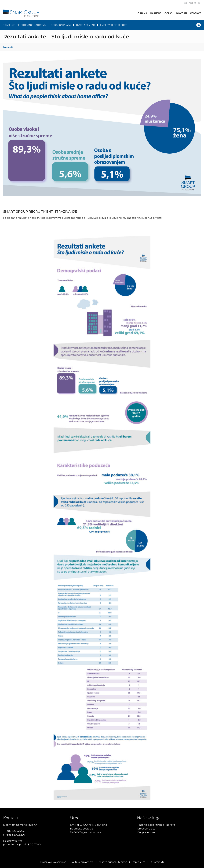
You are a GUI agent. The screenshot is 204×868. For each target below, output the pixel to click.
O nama (142, 13)
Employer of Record (114, 25)
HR (186, 3)
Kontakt (195, 13)
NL (199, 3)
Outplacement (86, 25)
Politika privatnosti (82, 862)
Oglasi (169, 13)
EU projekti (157, 862)
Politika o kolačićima (53, 862)
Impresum (138, 862)
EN (190, 3)
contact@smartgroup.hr (21, 825)
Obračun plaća (61, 25)
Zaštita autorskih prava (113, 862)
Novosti (182, 13)
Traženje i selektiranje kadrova (24, 25)
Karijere (156, 13)
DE (195, 3)
